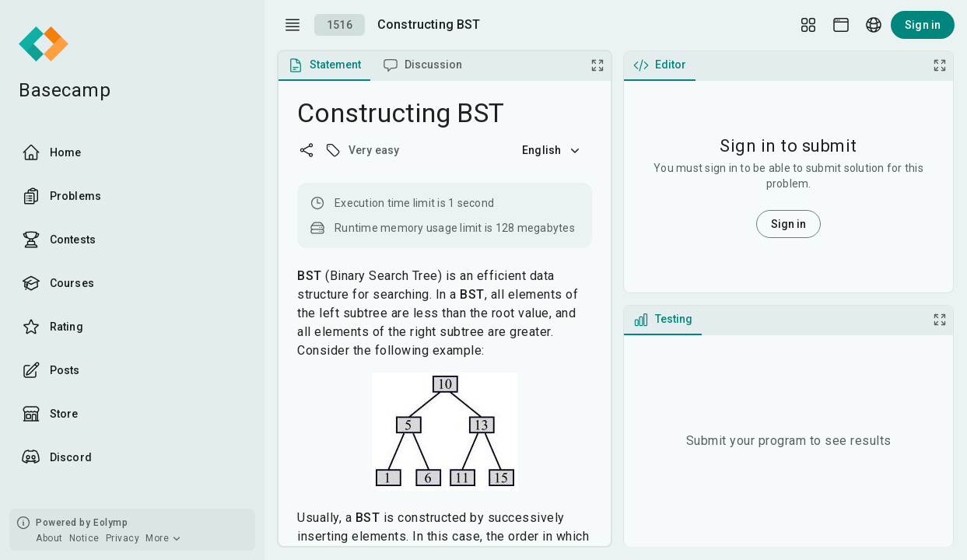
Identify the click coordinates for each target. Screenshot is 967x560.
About (49, 538)
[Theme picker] (841, 25)
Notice (84, 538)
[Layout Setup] (808, 25)
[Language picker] (874, 25)
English (552, 150)
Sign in (923, 25)
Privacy (123, 538)
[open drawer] (293, 25)
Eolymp (110, 523)
